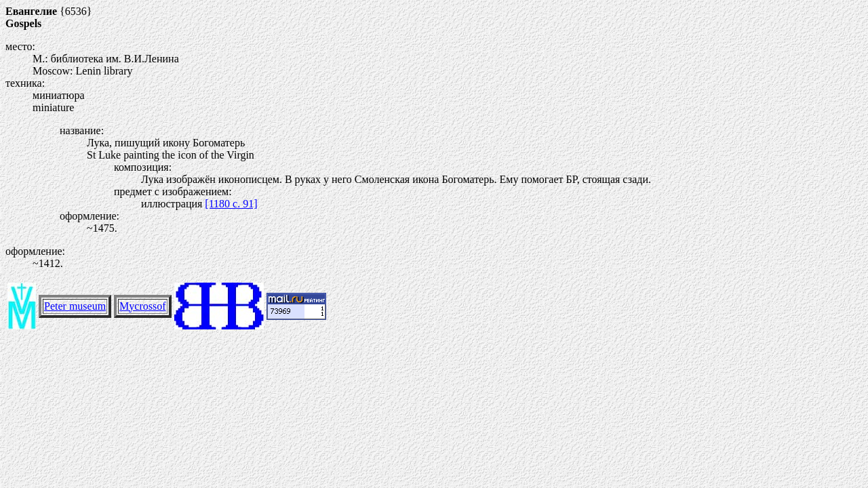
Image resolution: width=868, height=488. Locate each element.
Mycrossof (142, 306)
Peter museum (75, 306)
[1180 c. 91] (231, 204)
